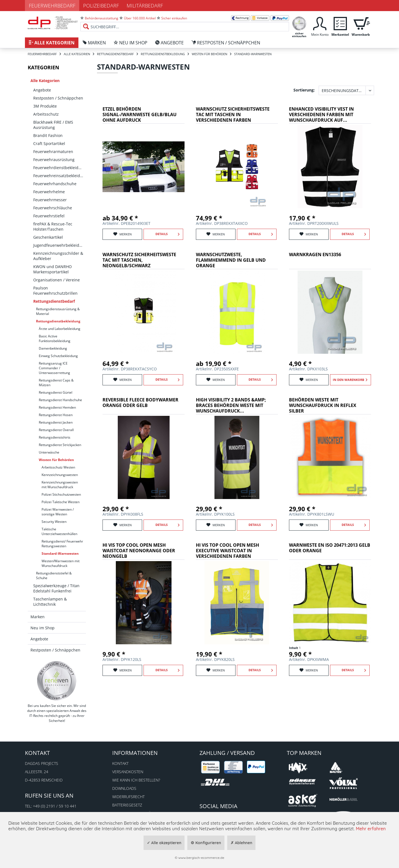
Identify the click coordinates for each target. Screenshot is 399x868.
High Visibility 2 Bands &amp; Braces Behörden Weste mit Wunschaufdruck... (231, 405)
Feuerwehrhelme (49, 192)
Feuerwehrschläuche (53, 208)
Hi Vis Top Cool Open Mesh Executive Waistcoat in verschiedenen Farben (227, 551)
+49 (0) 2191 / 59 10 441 (55, 806)
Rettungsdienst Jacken (56, 422)
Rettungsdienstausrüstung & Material (58, 311)
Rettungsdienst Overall (56, 430)
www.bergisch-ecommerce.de (201, 858)
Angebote (42, 90)
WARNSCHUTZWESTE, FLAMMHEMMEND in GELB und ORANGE (231, 260)
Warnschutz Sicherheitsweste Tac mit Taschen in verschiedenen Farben (233, 115)
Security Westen (54, 522)
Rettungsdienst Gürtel (56, 392)
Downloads (124, 788)
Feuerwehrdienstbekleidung (59, 168)
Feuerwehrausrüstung (54, 160)
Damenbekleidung (53, 348)
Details (168, 233)
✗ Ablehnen (241, 843)
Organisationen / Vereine (57, 280)
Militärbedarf (145, 6)
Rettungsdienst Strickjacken (60, 445)
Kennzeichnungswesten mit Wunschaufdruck (60, 485)
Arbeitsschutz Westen (58, 467)
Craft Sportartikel (49, 143)
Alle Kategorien (45, 81)
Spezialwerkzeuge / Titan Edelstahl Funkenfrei (56, 588)
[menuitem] (185, 22)
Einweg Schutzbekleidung (58, 356)
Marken (38, 617)
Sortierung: (304, 90)
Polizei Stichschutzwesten (61, 494)
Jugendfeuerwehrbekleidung (60, 245)
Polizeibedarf (101, 6)
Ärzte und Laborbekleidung (60, 329)
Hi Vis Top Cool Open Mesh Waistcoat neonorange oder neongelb (139, 551)
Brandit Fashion (48, 135)
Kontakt (120, 763)
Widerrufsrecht (128, 797)
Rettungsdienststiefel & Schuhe (54, 576)
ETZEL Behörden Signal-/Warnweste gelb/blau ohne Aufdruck (140, 115)
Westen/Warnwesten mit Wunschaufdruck (61, 563)
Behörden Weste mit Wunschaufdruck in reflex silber (323, 405)
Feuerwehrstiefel (49, 216)
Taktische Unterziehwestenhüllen (59, 531)
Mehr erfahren (371, 829)
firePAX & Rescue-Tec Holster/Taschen (53, 226)
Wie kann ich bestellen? (136, 780)
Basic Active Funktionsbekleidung (55, 338)
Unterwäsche (49, 452)
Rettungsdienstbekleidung (58, 321)
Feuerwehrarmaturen (53, 152)
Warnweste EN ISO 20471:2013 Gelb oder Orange (330, 548)
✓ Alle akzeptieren (164, 843)
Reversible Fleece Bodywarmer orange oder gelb (140, 403)
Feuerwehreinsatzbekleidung (60, 176)
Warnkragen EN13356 (315, 255)
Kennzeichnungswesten (60, 475)
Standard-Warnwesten (60, 553)
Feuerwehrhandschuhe (55, 184)
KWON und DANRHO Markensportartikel (53, 269)
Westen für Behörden (56, 460)
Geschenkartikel (48, 237)
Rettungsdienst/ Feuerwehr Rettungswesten (62, 544)
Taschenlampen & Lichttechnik (50, 602)
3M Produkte (45, 106)
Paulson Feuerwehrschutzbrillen (55, 291)
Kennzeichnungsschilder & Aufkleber (58, 256)
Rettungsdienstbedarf (54, 301)
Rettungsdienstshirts (55, 437)
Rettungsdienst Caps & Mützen (56, 383)
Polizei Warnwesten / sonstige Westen (58, 512)
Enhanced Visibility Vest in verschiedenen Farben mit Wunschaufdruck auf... (321, 115)
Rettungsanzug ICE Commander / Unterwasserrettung (54, 368)
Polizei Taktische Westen (61, 502)
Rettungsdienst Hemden (57, 407)
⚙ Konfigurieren (206, 843)
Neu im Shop (43, 628)
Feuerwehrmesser (50, 200)
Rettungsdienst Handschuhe (60, 400)
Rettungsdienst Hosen (56, 415)
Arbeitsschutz (46, 114)
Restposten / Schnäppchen (58, 98)
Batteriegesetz (127, 805)
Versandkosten (128, 772)
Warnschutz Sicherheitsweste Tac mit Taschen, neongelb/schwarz (139, 260)
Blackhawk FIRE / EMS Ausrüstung (53, 125)
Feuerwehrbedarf (52, 6)
